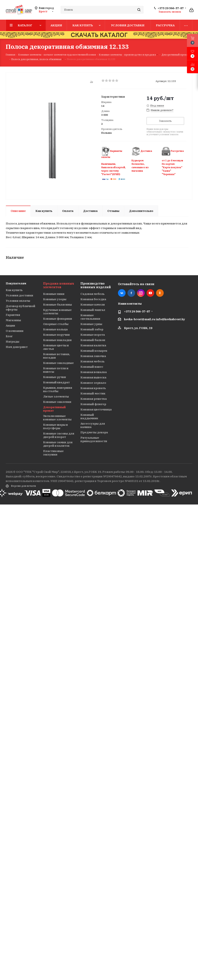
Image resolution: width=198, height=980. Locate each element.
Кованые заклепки (57, 402)
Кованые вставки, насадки (57, 356)
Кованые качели (93, 305)
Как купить (14, 290)
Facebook (131, 293)
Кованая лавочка (93, 356)
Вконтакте (122, 293)
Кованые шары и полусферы (55, 426)
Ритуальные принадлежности (94, 439)
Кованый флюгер (93, 404)
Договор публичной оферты (20, 308)
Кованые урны (91, 324)
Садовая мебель (93, 294)
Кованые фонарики (58, 319)
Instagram (141, 293)
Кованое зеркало (93, 383)
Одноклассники (160, 293)
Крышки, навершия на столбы (58, 389)
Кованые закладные (58, 363)
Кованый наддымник (89, 416)
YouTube (150, 293)
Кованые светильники (90, 317)
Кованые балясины (57, 305)
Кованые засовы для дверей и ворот (59, 435)
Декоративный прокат (54, 409)
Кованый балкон (93, 340)
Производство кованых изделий (96, 285)
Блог (9, 336)
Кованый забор (92, 329)
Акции (10, 325)
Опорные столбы (56, 324)
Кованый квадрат (56, 382)
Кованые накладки (57, 340)
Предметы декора (94, 432)
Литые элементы (56, 396)
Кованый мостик (93, 393)
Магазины (13, 320)
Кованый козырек (94, 351)
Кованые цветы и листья (56, 347)
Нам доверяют (17, 347)
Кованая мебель (93, 361)
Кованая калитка (93, 345)
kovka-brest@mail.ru (140, 319)
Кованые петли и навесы (56, 370)
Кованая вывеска (93, 377)
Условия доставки (19, 295)
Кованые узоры (55, 299)
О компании (15, 331)
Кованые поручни (56, 335)
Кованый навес (92, 367)
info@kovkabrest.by (170, 319)
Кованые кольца (55, 329)
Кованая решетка (94, 399)
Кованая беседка (93, 299)
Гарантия (13, 315)
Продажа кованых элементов (59, 285)
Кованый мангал (93, 310)
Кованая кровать (93, 388)
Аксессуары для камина (93, 425)
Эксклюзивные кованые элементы (57, 418)
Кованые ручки (55, 377)
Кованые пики (54, 294)
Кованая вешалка (94, 372)
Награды (12, 342)
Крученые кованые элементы (57, 312)
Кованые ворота (93, 335)
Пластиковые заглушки (53, 453)
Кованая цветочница (96, 409)
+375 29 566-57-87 (171, 8)
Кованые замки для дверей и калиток (58, 444)
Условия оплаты (18, 301)
